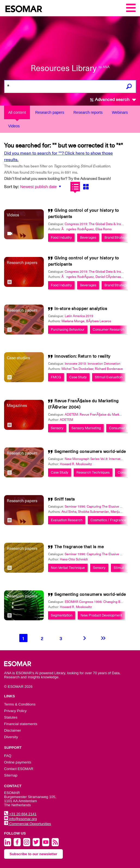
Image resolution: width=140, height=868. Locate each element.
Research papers (50, 112)
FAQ (8, 756)
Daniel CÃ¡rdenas (108, 277)
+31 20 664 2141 (20, 814)
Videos (14, 126)
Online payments (18, 762)
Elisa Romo (104, 229)
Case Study (78, 377)
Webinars (120, 112)
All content (17, 112)
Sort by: (12, 187)
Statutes (11, 717)
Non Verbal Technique (68, 568)
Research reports (88, 112)
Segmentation (62, 615)
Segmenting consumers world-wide (90, 451)
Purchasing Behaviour (68, 329)
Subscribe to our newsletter (33, 854)
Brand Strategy (116, 237)
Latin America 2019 (79, 316)
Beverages (88, 237)
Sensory (57, 428)
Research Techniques (93, 472)
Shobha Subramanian (94, 512)
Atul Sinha (69, 512)
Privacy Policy (15, 711)
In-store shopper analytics (81, 309)
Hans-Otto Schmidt (74, 559)
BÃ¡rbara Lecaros (99, 321)
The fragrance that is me (79, 547)
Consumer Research (108, 329)
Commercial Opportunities (28, 824)
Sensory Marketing (86, 428)
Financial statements (21, 724)
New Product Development (101, 615)
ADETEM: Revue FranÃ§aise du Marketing (96, 415)
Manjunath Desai (123, 512)
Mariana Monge (73, 321)
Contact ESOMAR (19, 769)
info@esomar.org (20, 819)
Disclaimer (13, 730)
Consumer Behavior (124, 428)
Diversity (11, 737)
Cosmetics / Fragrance (108, 520)
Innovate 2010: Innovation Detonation (93, 364)
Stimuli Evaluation (109, 377)
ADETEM (66, 420)
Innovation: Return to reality (82, 356)
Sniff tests (65, 499)
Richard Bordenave (109, 369)
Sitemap (11, 775)
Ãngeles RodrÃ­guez (78, 229)
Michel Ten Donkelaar (77, 369)
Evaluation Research (67, 520)
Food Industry (61, 237)
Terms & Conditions (20, 704)
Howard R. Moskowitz (76, 464)
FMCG (56, 377)
